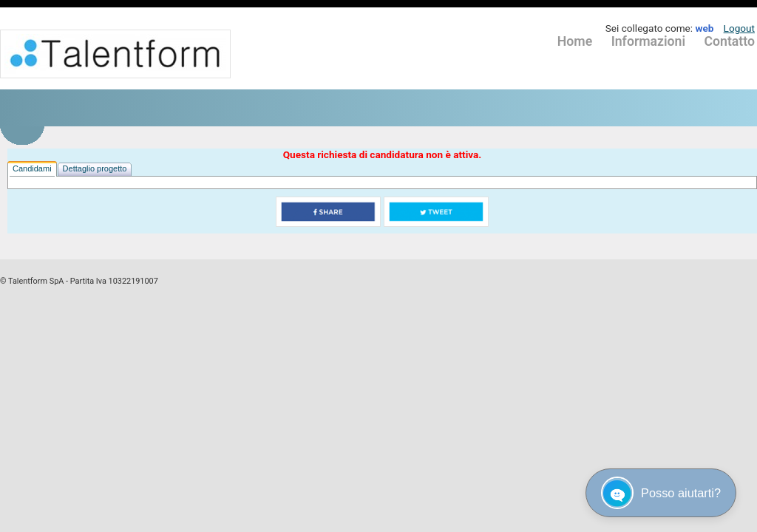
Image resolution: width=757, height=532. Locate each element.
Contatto (729, 41)
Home (575, 41)
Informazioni (648, 41)
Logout (739, 28)
